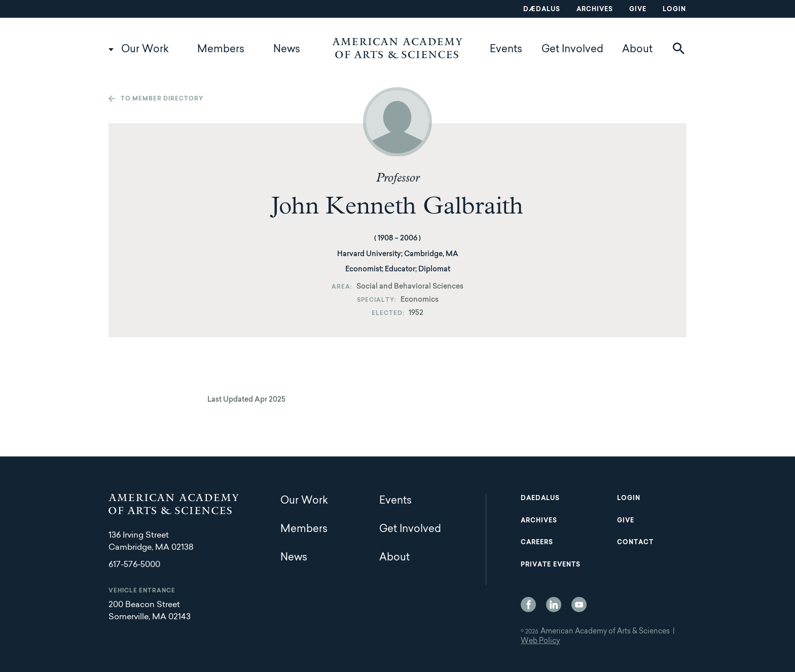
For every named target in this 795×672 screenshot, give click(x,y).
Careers (537, 543)
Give (638, 10)
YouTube (579, 605)
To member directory (162, 99)
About (637, 50)
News (287, 50)
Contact (635, 543)
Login (674, 10)
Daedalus (540, 499)
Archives (595, 10)
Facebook (528, 605)
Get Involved (572, 50)
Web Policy (540, 642)
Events (506, 50)
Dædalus (542, 10)
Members (221, 50)
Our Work (145, 50)
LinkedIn (554, 605)
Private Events (551, 565)
